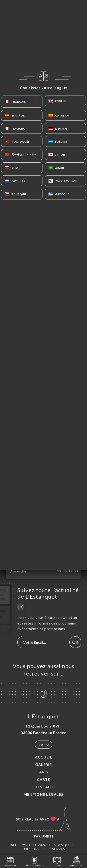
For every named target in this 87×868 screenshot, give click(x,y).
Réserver (10, 861)
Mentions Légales (43, 794)
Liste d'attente (35, 861)
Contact (43, 787)
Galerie (43, 764)
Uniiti (47, 836)
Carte (43, 779)
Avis (44, 772)
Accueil (44, 757)
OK (75, 642)
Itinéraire (76, 861)
